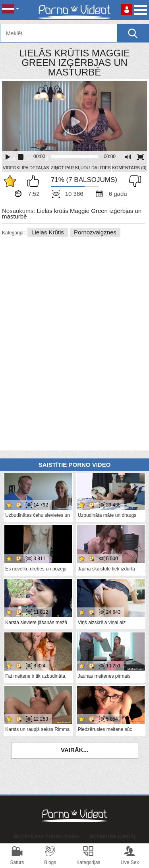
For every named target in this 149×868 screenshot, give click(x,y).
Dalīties (101, 168)
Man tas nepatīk (133, 181)
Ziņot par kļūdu (70, 168)
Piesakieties (127, 10)
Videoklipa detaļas (26, 168)
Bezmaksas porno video (46, 837)
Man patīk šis (35, 181)
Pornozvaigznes (95, 232)
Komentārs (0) (129, 168)
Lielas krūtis (48, 232)
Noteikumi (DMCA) (113, 837)
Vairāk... (74, 750)
